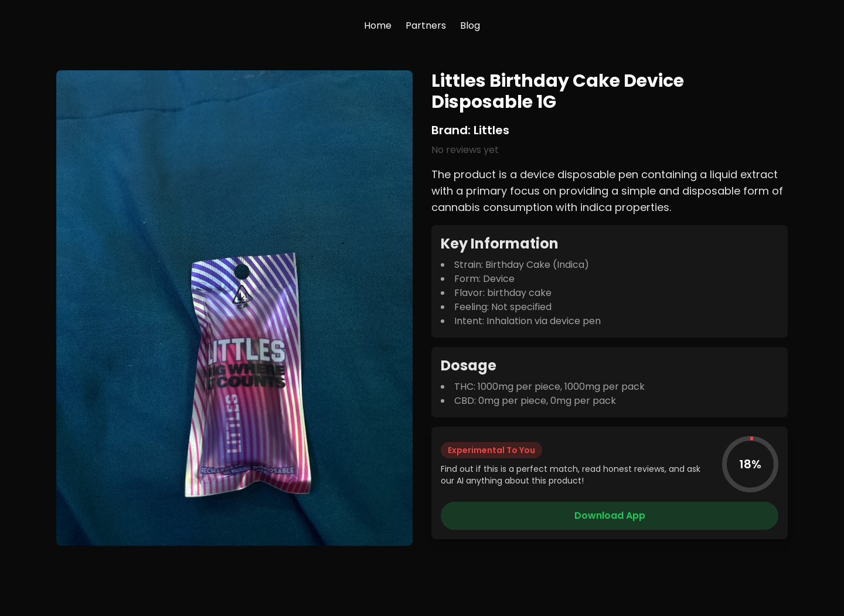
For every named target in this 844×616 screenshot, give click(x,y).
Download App (610, 515)
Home (378, 25)
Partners (426, 25)
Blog (470, 25)
